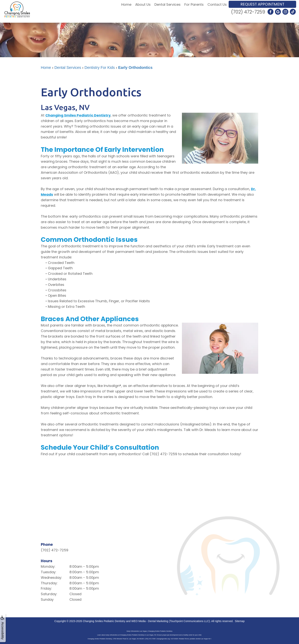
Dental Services (168, 4)
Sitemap (240, 621)
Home (126, 4)
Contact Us (217, 4)
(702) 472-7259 (248, 12)
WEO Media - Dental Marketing (150, 621)
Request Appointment (262, 4)
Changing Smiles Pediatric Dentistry (78, 115)
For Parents (194, 4)
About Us (143, 4)
